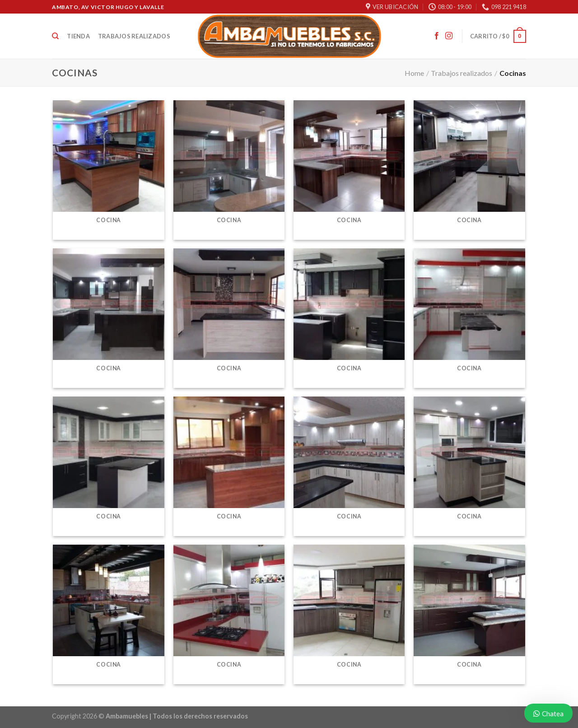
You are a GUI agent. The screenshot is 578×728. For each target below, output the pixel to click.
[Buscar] (55, 36)
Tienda (78, 36)
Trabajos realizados (134, 36)
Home (414, 73)
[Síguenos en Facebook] (437, 36)
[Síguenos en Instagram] (449, 36)
